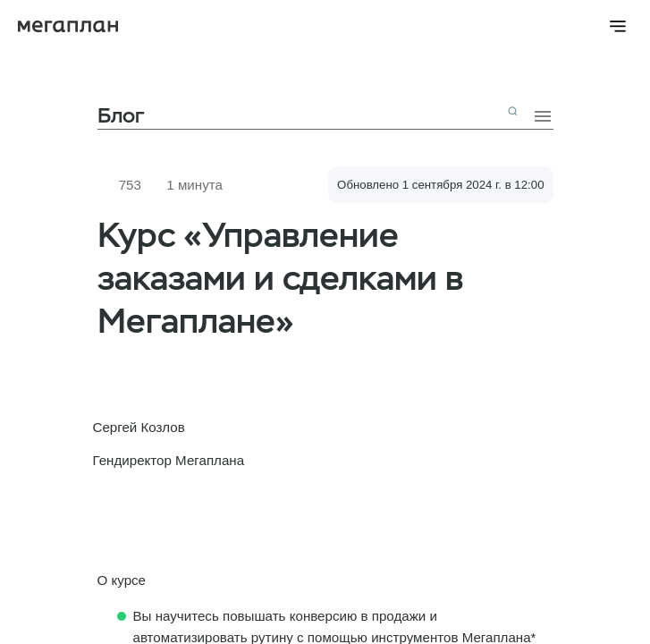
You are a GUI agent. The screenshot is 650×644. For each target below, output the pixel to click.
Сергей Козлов (139, 427)
